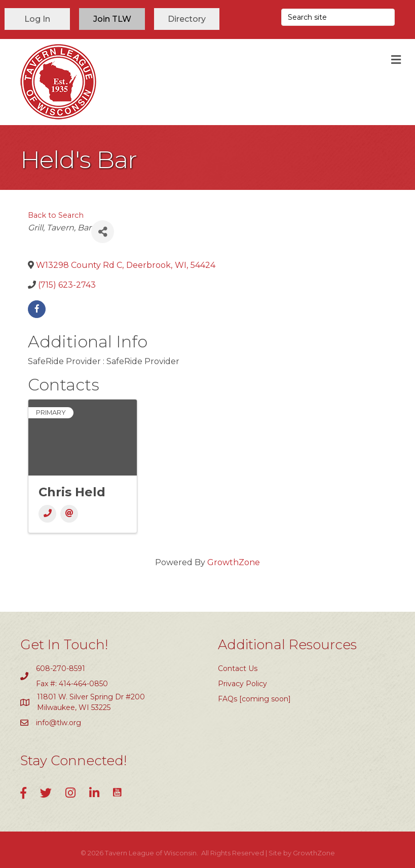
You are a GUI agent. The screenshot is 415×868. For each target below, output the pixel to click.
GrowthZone (234, 562)
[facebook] (37, 309)
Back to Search (56, 215)
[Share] (103, 232)
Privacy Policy (242, 684)
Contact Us (238, 668)
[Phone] (47, 514)
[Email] (69, 514)
